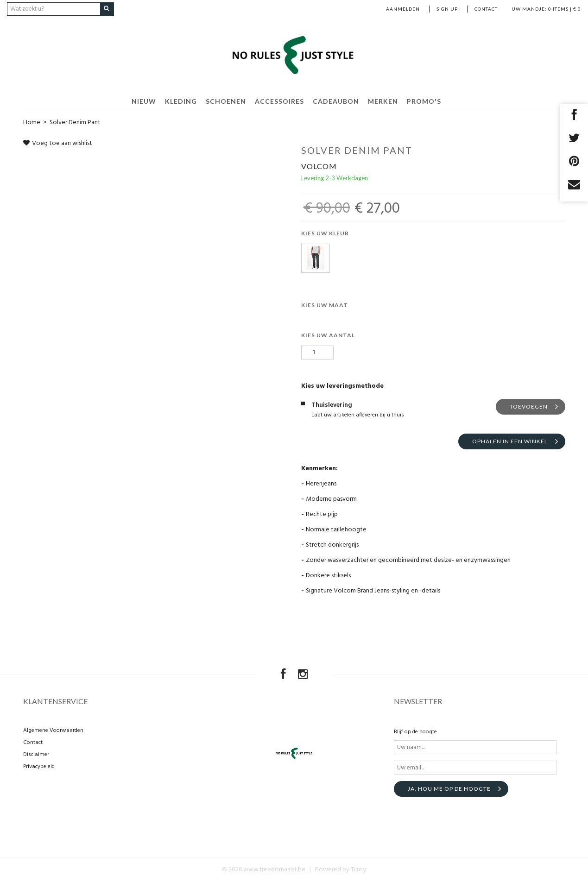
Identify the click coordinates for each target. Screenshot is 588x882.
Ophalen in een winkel (510, 441)
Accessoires (279, 101)
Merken (383, 101)
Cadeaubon (336, 101)
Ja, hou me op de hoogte (449, 789)
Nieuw (144, 101)
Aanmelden (403, 9)
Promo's (424, 101)
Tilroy (358, 870)
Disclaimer (36, 755)
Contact (486, 9)
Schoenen (226, 101)
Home (32, 122)
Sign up (447, 9)
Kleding (181, 101)
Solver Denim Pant (75, 122)
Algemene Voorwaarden (53, 731)
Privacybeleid (39, 767)
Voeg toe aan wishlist (58, 143)
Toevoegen (529, 406)
